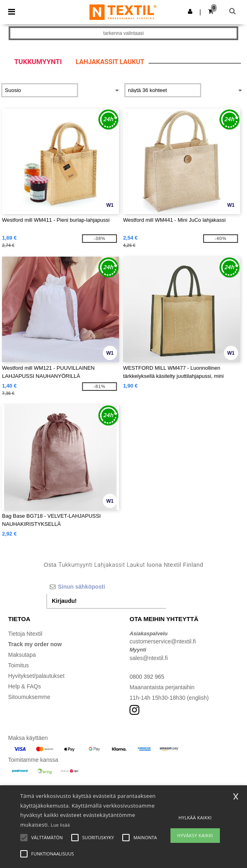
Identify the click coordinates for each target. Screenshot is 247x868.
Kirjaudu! (64, 601)
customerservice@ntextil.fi (163, 641)
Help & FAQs (24, 686)
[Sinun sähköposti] (106, 587)
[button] (190, 11)
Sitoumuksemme (29, 697)
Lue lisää (60, 825)
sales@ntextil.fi (149, 658)
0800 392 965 (147, 677)
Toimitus (18, 665)
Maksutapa (22, 655)
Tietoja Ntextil (25, 634)
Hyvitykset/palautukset (36, 676)
